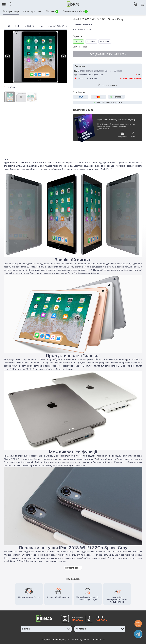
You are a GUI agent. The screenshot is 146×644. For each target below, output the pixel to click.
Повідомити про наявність (108, 54)
